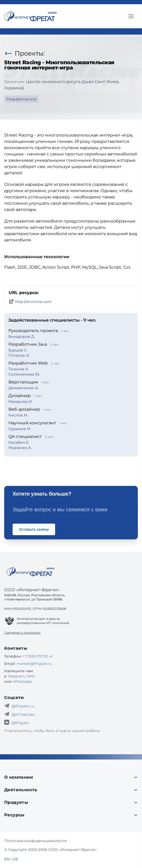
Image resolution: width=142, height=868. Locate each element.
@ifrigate (20, 723)
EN (7, 859)
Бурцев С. (18, 350)
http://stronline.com (33, 302)
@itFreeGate (23, 714)
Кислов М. (18, 415)
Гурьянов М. (20, 429)
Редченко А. (20, 448)
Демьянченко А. (23, 388)
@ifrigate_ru (23, 706)
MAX (31, 676)
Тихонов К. (19, 369)
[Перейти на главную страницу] (30, 16)
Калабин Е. (19, 442)
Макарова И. (20, 402)
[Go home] (30, 572)
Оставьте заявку (34, 529)
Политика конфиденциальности (36, 841)
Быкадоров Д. (22, 337)
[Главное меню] (131, 16)
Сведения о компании (22, 633)
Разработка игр (21, 99)
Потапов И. (19, 355)
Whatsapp (22, 681)
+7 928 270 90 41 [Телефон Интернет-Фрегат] (38, 656)
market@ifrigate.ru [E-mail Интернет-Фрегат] (34, 664)
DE (15, 859)
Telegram (16, 676)
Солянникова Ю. (24, 374)
